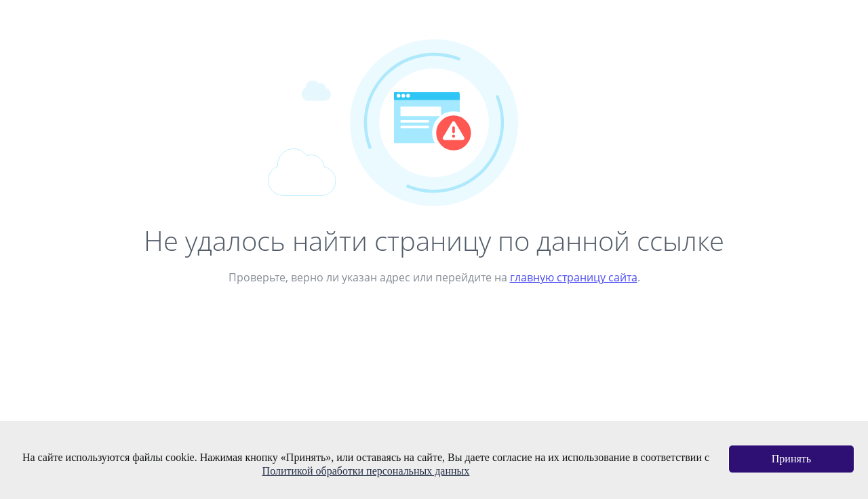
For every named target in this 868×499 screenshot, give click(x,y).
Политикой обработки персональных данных (366, 471)
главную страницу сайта (574, 277)
